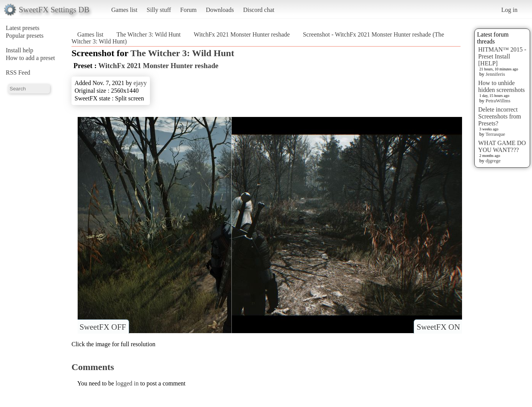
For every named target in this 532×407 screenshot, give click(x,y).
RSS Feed (18, 73)
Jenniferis (495, 74)
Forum (189, 10)
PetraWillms (498, 101)
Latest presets (23, 28)
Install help (20, 50)
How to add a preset (30, 58)
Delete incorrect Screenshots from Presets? (500, 116)
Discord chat (259, 10)
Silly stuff (159, 10)
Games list (125, 10)
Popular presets (25, 36)
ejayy (140, 83)
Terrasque (495, 134)
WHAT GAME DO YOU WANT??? (502, 146)
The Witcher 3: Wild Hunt (149, 34)
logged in (127, 383)
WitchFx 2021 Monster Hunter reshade (242, 34)
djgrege (493, 161)
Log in (509, 10)
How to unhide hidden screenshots (501, 86)
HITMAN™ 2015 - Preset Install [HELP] (502, 56)
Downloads (220, 10)
